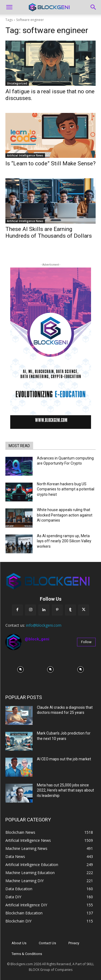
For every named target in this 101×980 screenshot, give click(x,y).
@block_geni (37, 639)
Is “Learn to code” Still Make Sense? (50, 163)
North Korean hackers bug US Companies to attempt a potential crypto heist (66, 489)
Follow (86, 642)
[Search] (93, 7)
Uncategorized (17, 83)
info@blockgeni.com (44, 625)
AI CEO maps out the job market (64, 759)
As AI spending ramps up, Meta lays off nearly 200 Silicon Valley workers (64, 541)
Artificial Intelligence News (25, 155)
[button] (9, 7)
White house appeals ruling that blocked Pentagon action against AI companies (65, 515)
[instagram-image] (20, 669)
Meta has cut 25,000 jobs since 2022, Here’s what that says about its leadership (65, 790)
